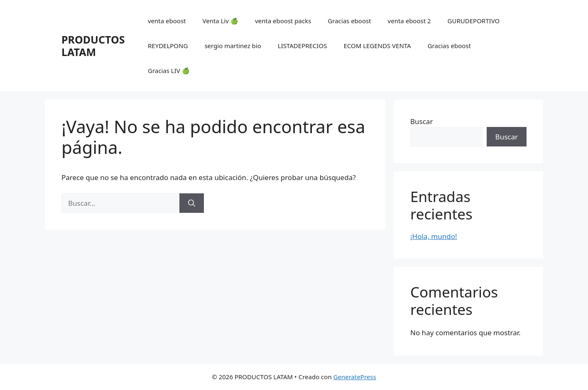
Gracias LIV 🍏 (169, 71)
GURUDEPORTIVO (474, 21)
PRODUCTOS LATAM (93, 46)
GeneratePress (355, 377)
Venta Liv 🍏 (220, 21)
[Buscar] (192, 203)
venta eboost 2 (409, 21)
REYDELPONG (168, 46)
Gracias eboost (349, 21)
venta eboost (167, 21)
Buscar (421, 121)
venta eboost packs (283, 21)
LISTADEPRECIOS (303, 46)
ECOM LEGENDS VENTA (377, 46)
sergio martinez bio (233, 46)
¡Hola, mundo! (434, 236)
